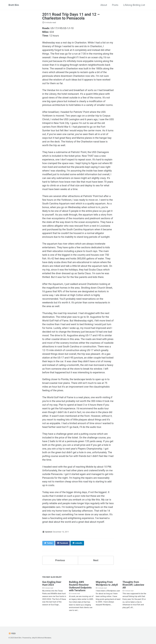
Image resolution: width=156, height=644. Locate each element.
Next (96, 560)
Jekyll (34, 638)
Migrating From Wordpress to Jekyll (107, 583)
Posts (115, 5)
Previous (60, 560)
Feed (12, 634)
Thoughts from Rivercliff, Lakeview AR (133, 585)
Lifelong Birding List (134, 5)
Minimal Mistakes (44, 638)
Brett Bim (14, 5)
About (104, 5)
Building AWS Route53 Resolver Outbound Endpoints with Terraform (80, 586)
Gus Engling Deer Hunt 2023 (52, 583)
